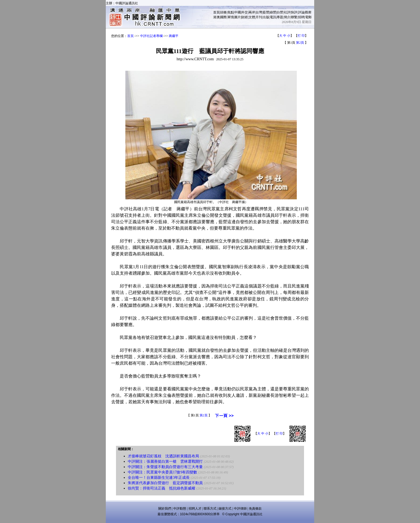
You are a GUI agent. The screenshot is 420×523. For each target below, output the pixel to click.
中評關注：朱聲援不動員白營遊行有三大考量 (165, 467)
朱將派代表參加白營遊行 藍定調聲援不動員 (165, 483)
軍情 (231, 17)
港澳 (216, 17)
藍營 (266, 12)
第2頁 (300, 43)
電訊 (273, 17)
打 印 (301, 36)
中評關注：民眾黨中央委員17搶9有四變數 (162, 472)
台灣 (259, 12)
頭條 (223, 12)
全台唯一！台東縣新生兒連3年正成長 (159, 478)
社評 (287, 12)
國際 (223, 17)
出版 (266, 17)
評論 (301, 12)
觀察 (308, 12)
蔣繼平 (174, 36)
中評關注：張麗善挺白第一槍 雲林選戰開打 (165, 462)
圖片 (238, 17)
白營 (280, 12)
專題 (280, 17)
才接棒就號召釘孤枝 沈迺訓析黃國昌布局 (163, 456)
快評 (294, 12)
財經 (245, 17)
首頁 (216, 12)
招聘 (301, 17)
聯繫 (294, 17)
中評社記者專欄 (151, 36)
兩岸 (252, 12)
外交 (245, 12)
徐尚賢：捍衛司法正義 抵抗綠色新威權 (162, 488)
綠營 (273, 12)
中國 (238, 12)
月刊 (259, 17)
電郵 (308, 17)
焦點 (231, 12)
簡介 (287, 17)
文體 (252, 17)
